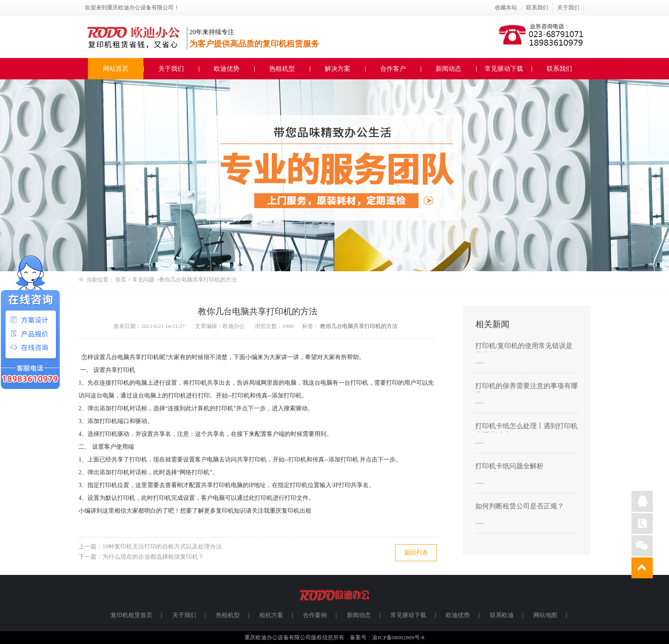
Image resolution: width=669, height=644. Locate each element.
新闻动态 (448, 69)
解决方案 (337, 69)
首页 (121, 280)
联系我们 (537, 7)
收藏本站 (506, 7)
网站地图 (545, 615)
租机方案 (271, 615)
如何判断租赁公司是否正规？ (520, 506)
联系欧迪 (502, 615)
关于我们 (568, 7)
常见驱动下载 (504, 69)
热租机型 (282, 69)
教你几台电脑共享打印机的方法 (198, 280)
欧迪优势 (227, 69)
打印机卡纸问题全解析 (509, 466)
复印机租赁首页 (131, 615)
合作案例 (315, 615)
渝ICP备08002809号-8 (398, 637)
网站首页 (116, 69)
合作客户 (393, 69)
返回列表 (416, 553)
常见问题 (144, 280)
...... (480, 361)
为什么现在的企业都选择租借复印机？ (153, 557)
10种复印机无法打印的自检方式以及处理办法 (162, 547)
